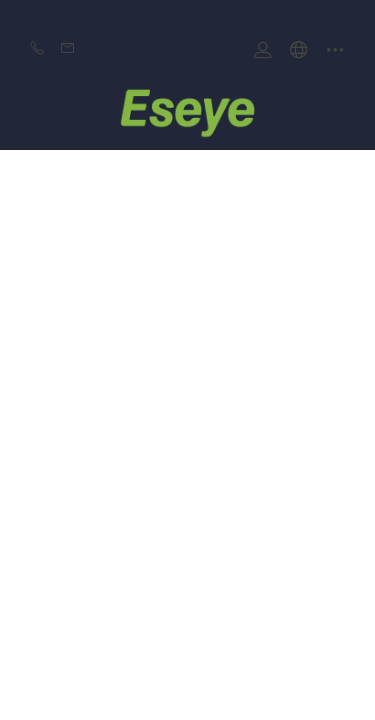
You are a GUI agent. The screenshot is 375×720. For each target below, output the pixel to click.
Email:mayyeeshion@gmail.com (68, 49)
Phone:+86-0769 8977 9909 (37, 49)
